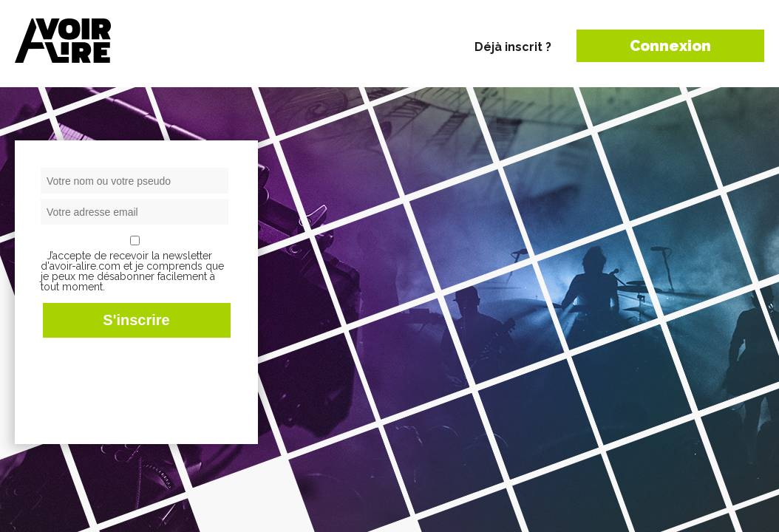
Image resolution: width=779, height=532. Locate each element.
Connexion (670, 46)
